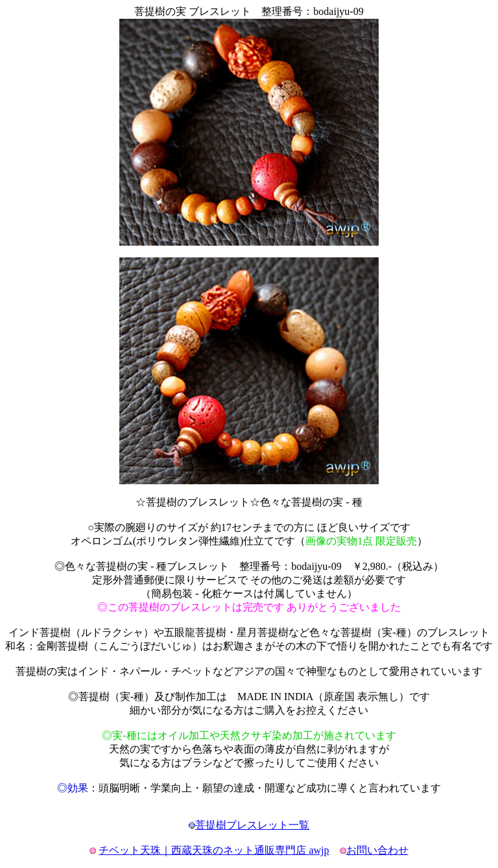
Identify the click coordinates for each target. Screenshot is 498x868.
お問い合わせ (377, 850)
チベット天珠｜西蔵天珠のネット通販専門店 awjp (214, 850)
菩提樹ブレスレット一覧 (252, 825)
